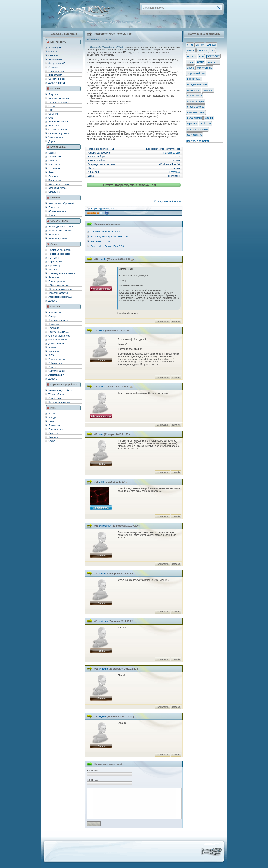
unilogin (103, 669)
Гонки (51, 421)
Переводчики (55, 262)
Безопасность (58, 42)
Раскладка (54, 277)
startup (191, 62)
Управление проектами (60, 297)
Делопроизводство (58, 293)
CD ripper (211, 45)
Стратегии (54, 433)
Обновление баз (57, 79)
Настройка (54, 328)
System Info (54, 351)
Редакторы (54, 165)
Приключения (55, 429)
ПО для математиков (59, 285)
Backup (52, 348)
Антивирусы (55, 48)
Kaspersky (95, 208)
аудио (200, 62)
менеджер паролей (197, 85)
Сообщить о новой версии (168, 201)
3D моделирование (58, 211)
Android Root (55, 398)
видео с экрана (204, 68)
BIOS (51, 355)
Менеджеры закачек (59, 98)
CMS (51, 118)
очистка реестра (196, 107)
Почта (51, 106)
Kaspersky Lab (172, 153)
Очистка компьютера (59, 336)
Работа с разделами (59, 332)
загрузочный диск (196, 73)
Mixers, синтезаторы (59, 184)
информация (194, 79)
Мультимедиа (58, 147)
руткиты (104, 208)
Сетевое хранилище (59, 130)
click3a (102, 573)
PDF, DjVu (54, 258)
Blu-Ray (200, 45)
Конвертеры (55, 157)
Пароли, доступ (56, 71)
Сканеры (53, 55)
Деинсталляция (56, 344)
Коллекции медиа (58, 188)
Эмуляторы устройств (60, 402)
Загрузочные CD (57, 63)
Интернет (56, 89)
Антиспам (53, 67)
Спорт (52, 441)
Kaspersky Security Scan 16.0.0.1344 (109, 237)
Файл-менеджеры (58, 340)
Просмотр (54, 207)
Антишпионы (55, 59)
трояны (111, 208)
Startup (52, 316)
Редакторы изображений (61, 203)
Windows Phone (56, 394)
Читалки (53, 270)
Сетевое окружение (59, 133)
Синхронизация (56, 371)
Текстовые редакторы (60, 250)
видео (190, 68)
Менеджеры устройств (60, 390)
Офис (54, 244)
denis (103, 259)
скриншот (192, 124)
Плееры (52, 161)
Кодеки (52, 153)
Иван (101, 331)
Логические (54, 425)
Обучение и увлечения (60, 289)
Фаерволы (54, 52)
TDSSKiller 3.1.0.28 (101, 241)
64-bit (190, 45)
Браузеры (53, 94)
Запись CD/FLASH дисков (62, 231)
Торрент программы (59, 102)
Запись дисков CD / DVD (61, 227)
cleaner (191, 50)
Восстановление (57, 359)
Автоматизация (56, 375)
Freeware (175, 172)
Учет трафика (56, 137)
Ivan (101, 434)
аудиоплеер (213, 62)
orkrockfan (105, 526)
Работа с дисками (58, 238)
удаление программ (197, 129)
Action (51, 414)
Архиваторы (55, 312)
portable (213, 56)
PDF (201, 57)
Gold (101, 482)
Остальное (54, 192)
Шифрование (55, 75)
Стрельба (53, 437)
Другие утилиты (57, 83)
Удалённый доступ (58, 122)
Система (55, 307)
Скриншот (54, 176)
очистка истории (196, 101)
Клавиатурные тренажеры (62, 273)
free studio (203, 50)
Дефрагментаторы (58, 320)
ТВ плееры (54, 168)
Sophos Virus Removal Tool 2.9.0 (107, 246)
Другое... (53, 141)
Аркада (52, 418)
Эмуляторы (54, 235)
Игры (53, 408)
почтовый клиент (196, 112)
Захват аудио (55, 180)
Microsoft (192, 57)
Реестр (52, 367)
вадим (102, 716)
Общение (53, 114)
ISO (213, 50)
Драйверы (54, 324)
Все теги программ (197, 141)
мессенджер (194, 90)
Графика (55, 198)
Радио (52, 172)
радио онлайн (194, 118)
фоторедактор (195, 135)
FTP (51, 110)
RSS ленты (54, 126)
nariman (103, 621)
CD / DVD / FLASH (60, 221)
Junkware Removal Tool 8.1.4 (105, 232)
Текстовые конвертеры (60, 254)
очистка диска (194, 96)
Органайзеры (55, 266)
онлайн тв (208, 90)
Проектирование (57, 281)
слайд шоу (205, 124)
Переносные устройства (64, 385)
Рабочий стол (55, 363)
